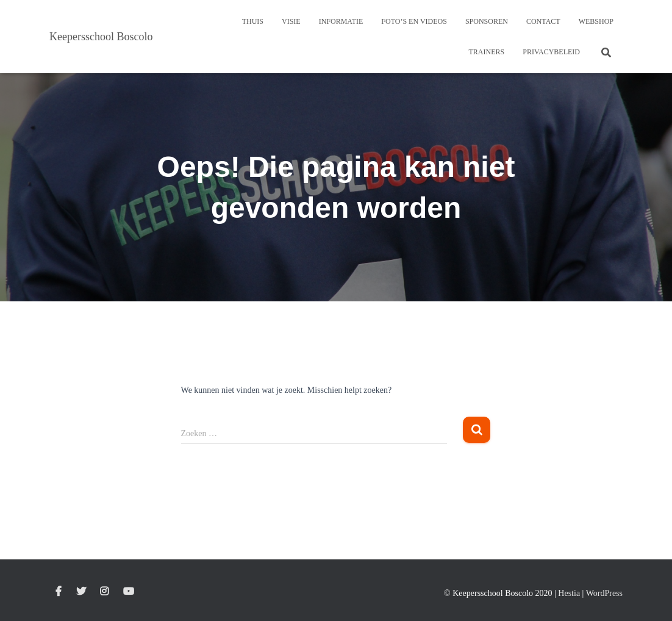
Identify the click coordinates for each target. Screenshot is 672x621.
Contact (543, 21)
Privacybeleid (551, 52)
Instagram (104, 592)
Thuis (253, 21)
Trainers (487, 52)
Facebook (59, 592)
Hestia (569, 593)
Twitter (81, 592)
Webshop (596, 21)
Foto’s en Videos (414, 21)
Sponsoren (487, 21)
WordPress (604, 593)
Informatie (341, 21)
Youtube (129, 592)
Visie (291, 21)
